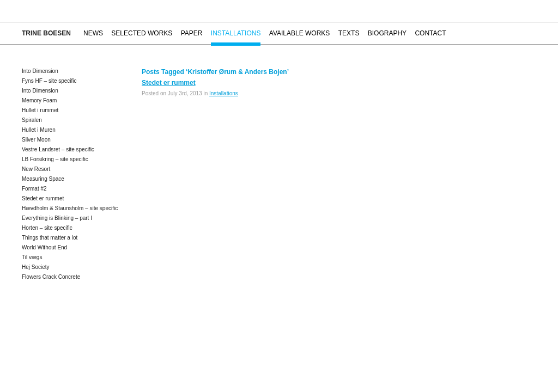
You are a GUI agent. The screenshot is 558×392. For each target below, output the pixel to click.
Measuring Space (43, 179)
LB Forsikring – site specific (55, 159)
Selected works (142, 33)
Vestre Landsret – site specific (58, 149)
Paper (192, 33)
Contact (430, 33)
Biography (387, 33)
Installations (236, 33)
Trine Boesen (46, 33)
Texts (349, 33)
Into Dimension (40, 71)
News (93, 33)
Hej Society (36, 267)
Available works (300, 33)
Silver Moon (36, 140)
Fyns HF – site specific (49, 81)
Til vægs (32, 257)
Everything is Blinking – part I (57, 218)
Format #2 (34, 189)
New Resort (36, 169)
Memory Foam (39, 100)
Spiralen (32, 120)
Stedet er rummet (43, 198)
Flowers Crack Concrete (51, 277)
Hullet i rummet (40, 110)
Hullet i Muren (39, 130)
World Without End (44, 247)
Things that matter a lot (50, 238)
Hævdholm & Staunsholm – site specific (70, 208)
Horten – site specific (47, 228)
